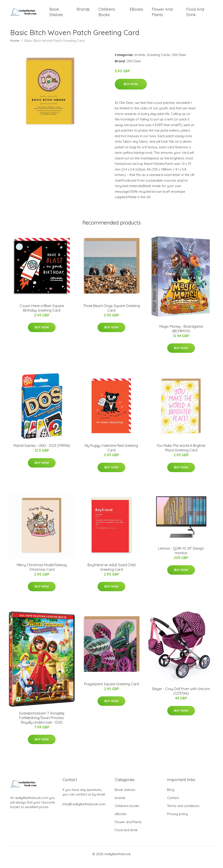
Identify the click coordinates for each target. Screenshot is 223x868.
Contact (173, 804)
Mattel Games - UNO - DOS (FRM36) (42, 452)
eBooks (136, 13)
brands (83, 13)
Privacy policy (177, 820)
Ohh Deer (179, 61)
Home (15, 47)
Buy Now (131, 91)
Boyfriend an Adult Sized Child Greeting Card (111, 574)
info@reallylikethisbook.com (84, 811)
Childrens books (107, 15)
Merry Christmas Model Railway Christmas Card (42, 574)
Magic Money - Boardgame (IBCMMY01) (181, 335)
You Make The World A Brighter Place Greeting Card (181, 454)
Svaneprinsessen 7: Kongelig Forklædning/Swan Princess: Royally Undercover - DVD (42, 724)
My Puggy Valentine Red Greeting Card (111, 454)
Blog (171, 796)
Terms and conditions (183, 812)
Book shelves (56, 15)
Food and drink (195, 15)
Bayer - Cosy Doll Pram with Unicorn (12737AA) (181, 698)
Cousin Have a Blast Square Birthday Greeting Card (42, 315)
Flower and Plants (162, 15)
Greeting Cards (158, 61)
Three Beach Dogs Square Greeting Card (111, 315)
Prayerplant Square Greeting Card (111, 691)
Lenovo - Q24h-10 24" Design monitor (181, 557)
